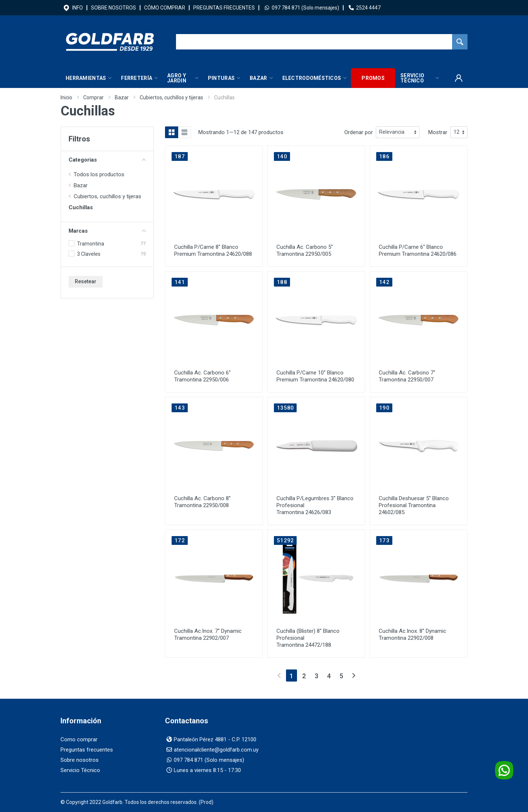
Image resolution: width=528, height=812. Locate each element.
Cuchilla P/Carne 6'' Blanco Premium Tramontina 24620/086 (418, 250)
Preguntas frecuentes (87, 750)
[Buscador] (314, 42)
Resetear (86, 281)
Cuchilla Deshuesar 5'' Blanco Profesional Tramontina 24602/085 (414, 505)
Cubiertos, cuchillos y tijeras (171, 97)
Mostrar (438, 132)
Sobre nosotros (80, 760)
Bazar (122, 97)
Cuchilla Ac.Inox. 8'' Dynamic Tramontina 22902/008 (412, 634)
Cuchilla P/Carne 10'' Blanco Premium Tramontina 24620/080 (315, 376)
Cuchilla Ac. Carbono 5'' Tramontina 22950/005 (305, 250)
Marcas (107, 231)
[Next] (354, 676)
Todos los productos (99, 174)
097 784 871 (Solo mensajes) (305, 8)
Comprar (93, 97)
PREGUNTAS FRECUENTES (224, 8)
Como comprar (79, 739)
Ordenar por (359, 132)
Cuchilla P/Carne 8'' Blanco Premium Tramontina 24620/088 (213, 250)
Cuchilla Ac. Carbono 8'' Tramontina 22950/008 (202, 502)
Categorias (107, 160)
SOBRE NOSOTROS (113, 8)
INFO (78, 8)
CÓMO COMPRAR (165, 8)
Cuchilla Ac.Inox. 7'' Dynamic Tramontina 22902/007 (208, 634)
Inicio (66, 97)
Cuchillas (81, 207)
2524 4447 (368, 8)
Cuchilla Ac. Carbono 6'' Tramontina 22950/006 (202, 376)
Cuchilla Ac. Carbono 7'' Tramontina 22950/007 (407, 376)
